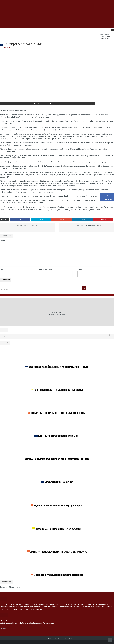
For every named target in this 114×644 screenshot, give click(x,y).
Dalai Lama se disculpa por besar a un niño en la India (57, 436)
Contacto (57, 638)
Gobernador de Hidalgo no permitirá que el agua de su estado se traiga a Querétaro (57, 459)
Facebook (20, 219)
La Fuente (5, 336)
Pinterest (103, 219)
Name (2, 269)
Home (102, 34)
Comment (3, 241)
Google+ (62, 219)
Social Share (107, 199)
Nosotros (50, 638)
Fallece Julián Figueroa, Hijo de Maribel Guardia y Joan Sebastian (57, 390)
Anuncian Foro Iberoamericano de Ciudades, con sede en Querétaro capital (57, 552)
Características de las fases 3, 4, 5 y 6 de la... (27, 226)
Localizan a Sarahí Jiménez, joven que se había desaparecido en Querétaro (57, 413)
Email (46, 269)
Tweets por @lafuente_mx (10, 587)
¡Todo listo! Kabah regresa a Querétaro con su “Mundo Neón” (57, 529)
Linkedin (82, 219)
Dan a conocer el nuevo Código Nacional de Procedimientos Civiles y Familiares (57, 367)
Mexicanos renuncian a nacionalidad (57, 482)
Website (80, 269)
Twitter (41, 219)
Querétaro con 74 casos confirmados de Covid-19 (88, 226)
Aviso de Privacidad (67, 638)
